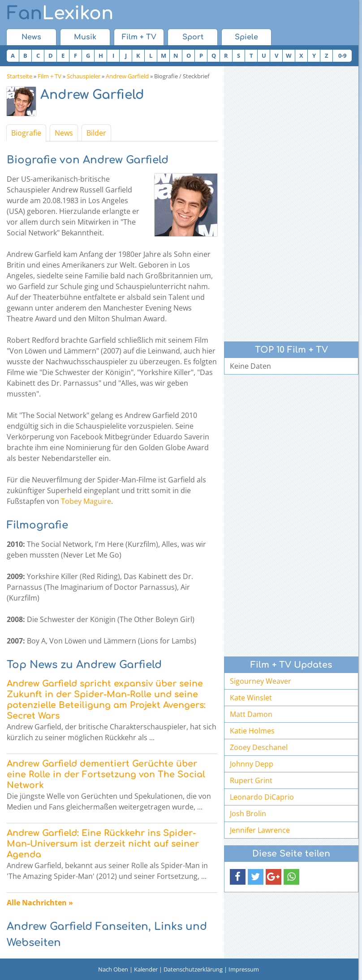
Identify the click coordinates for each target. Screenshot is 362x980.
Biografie (26, 133)
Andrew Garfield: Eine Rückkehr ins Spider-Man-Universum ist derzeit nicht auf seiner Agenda (103, 844)
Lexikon (60, 13)
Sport (193, 37)
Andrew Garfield (127, 76)
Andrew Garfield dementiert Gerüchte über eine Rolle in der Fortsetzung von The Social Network (106, 774)
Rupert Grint (251, 780)
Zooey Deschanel (259, 747)
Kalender (146, 969)
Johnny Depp (252, 764)
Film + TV (139, 37)
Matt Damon (251, 714)
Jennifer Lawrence (260, 830)
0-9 (342, 55)
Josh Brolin (248, 814)
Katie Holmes (252, 731)
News (31, 37)
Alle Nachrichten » (40, 903)
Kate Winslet (251, 698)
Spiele (246, 37)
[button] (238, 877)
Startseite (19, 76)
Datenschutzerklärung (193, 969)
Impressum (244, 969)
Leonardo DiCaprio (262, 797)
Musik (85, 37)
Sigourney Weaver (261, 681)
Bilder (96, 133)
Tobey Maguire (86, 501)
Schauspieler (84, 76)
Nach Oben (113, 969)
